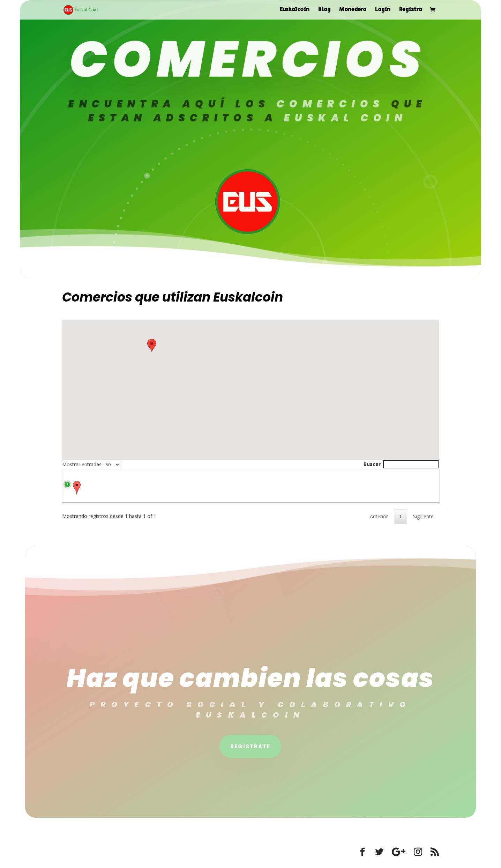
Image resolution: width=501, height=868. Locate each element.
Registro (411, 10)
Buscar (401, 464)
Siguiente (423, 525)
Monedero (353, 10)
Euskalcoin (295, 10)
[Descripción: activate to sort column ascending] (357, 478)
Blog (324, 10)
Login (383, 10)
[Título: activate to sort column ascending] (152, 478)
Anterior (379, 525)
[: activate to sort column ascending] (92, 478)
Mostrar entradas (91, 464)
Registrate (250, 755)
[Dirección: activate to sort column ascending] (229, 478)
